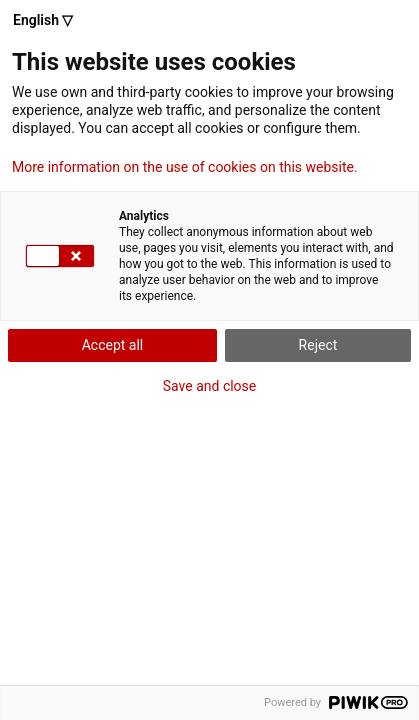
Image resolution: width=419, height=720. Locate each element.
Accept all (113, 345)
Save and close (210, 386)
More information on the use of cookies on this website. (185, 167)
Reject (318, 345)
